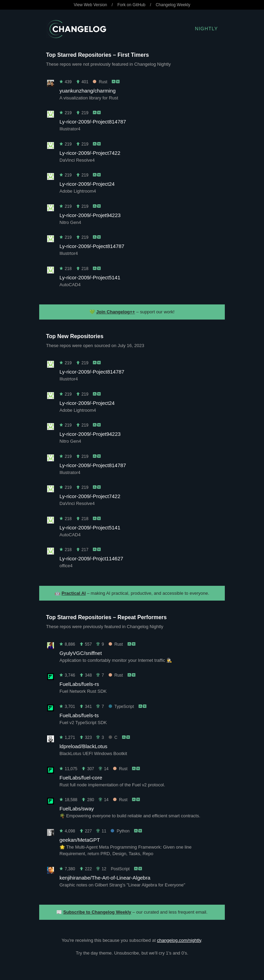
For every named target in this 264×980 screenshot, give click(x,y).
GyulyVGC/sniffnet (81, 653)
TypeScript (121, 707)
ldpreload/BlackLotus (83, 746)
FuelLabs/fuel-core (81, 778)
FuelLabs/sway (77, 809)
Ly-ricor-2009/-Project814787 (93, 122)
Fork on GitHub (131, 5)
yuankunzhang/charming (87, 91)
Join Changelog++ (116, 312)
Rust (100, 82)
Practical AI (74, 593)
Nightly (206, 29)
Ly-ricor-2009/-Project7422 (90, 153)
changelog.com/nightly (179, 940)
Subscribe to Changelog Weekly (97, 912)
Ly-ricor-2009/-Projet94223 (90, 215)
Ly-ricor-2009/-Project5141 (90, 277)
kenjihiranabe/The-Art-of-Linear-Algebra (105, 878)
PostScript (120, 869)
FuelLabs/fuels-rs (79, 684)
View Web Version (91, 5)
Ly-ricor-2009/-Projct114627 (91, 558)
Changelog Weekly (173, 5)
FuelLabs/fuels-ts (79, 715)
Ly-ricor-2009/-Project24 (87, 184)
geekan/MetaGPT (80, 840)
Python (120, 831)
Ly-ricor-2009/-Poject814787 (92, 246)
